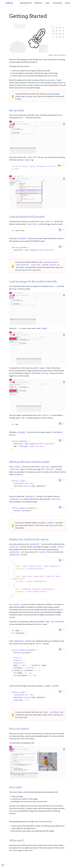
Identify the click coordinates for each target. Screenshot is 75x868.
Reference (38, 3)
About (68, 3)
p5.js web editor (49, 80)
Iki (57, 55)
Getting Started (26, 3)
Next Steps (14, 850)
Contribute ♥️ (62, 55)
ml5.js (9, 3)
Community (57, 3)
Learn (47, 3)
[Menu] (3, 865)
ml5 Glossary (23, 270)
